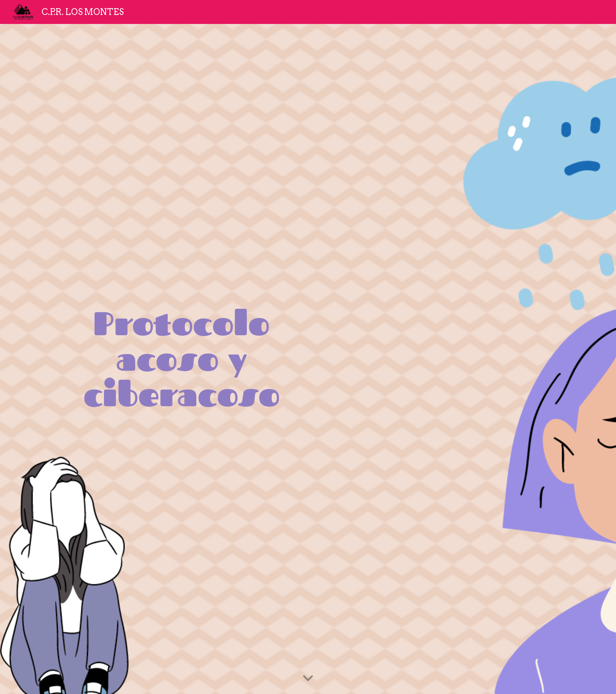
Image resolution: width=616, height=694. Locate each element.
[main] (181, 359)
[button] (308, 679)
